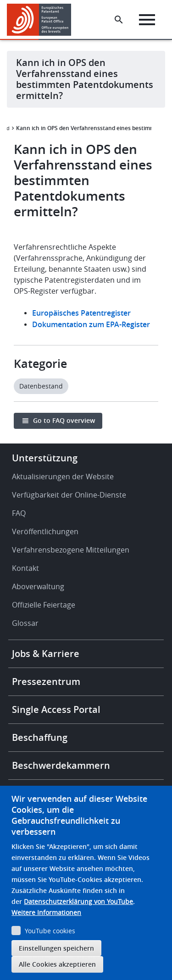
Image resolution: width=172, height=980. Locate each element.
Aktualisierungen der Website (63, 476)
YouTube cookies (50, 931)
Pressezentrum (46, 682)
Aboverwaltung (38, 586)
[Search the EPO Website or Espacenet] (119, 20)
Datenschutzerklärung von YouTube (78, 901)
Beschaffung (40, 737)
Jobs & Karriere (46, 654)
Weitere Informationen (46, 912)
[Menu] (147, 20)
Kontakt (25, 568)
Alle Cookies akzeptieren (57, 964)
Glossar (25, 623)
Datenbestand (41, 386)
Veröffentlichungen (45, 531)
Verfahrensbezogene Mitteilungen (71, 550)
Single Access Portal (56, 709)
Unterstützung (45, 458)
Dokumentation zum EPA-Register (91, 324)
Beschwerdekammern (61, 765)
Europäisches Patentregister (81, 313)
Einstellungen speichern (56, 948)
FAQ (19, 513)
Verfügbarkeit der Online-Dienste (69, 495)
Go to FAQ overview (64, 420)
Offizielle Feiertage (44, 605)
